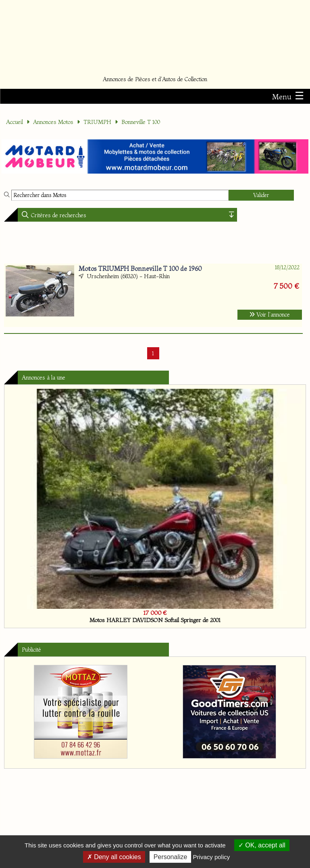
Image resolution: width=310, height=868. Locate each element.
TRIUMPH (97, 122)
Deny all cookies (114, 857)
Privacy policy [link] (212, 857)
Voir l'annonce (270, 314)
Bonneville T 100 (141, 122)
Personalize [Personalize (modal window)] (171, 857)
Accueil (15, 122)
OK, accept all (262, 845)
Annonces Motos (53, 122)
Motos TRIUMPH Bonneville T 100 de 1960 (140, 268)
